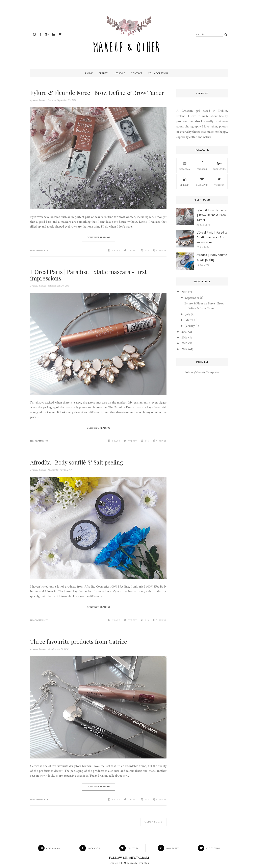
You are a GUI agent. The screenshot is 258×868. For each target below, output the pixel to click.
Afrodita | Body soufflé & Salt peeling (77, 462)
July (188, 314)
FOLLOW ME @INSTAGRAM (129, 858)
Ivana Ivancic (40, 100)
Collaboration (158, 73)
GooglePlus (219, 165)
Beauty (103, 73)
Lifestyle (119, 73)
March (189, 320)
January (190, 326)
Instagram (185, 165)
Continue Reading (98, 237)
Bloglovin (202, 181)
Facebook (202, 165)
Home (89, 73)
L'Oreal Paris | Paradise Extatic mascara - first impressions (88, 275)
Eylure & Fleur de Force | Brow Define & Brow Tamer (97, 93)
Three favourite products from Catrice (79, 641)
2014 (184, 349)
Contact (136, 73)
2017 (184, 332)
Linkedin (185, 181)
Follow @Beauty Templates (202, 372)
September (192, 298)
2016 (184, 338)
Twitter (219, 181)
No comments (39, 251)
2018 (184, 292)
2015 (184, 343)
